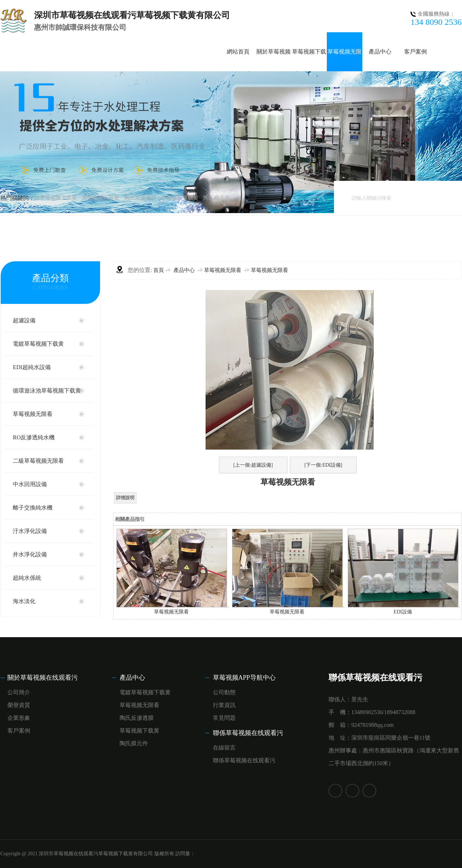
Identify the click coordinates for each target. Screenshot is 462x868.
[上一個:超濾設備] (253, 465)
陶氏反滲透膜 (140, 198)
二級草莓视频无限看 (38, 461)
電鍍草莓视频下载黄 (38, 344)
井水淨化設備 (30, 554)
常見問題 (224, 718)
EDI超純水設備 (32, 367)
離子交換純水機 (33, 508)
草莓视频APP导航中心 (244, 678)
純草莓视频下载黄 (56, 198)
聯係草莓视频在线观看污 (248, 733)
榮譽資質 (19, 705)
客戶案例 (416, 52)
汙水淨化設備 (30, 531)
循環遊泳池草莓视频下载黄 (47, 391)
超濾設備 (24, 320)
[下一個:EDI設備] (323, 465)
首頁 (159, 270)
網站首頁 (238, 52)
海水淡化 (24, 601)
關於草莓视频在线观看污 (43, 678)
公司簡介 (19, 692)
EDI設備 (403, 612)
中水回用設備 (30, 484)
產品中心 (380, 52)
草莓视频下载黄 (180, 198)
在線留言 (224, 748)
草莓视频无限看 (101, 198)
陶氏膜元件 (217, 198)
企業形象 (19, 718)
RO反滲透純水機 (34, 437)
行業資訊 (224, 705)
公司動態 (224, 692)
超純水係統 (27, 578)
